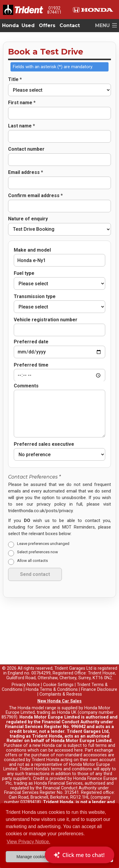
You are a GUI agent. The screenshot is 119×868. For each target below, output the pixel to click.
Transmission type (35, 297)
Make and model (32, 250)
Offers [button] (47, 25)
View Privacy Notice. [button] (28, 842)
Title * (15, 80)
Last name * (22, 126)
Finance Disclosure (99, 668)
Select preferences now (38, 530)
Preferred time (31, 358)
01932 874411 (54, 10)
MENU (102, 25)
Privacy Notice (26, 663)
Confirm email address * (35, 196)
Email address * (26, 172)
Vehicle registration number (46, 320)
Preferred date (31, 334)
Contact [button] (70, 25)
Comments (26, 364)
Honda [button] (10, 25)
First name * (22, 103)
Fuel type (24, 273)
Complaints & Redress (61, 673)
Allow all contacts (32, 539)
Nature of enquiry (28, 219)
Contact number (26, 149)
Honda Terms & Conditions (52, 668)
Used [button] (28, 25)
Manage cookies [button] (32, 857)
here (78, 728)
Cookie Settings (58, 663)
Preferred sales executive (44, 423)
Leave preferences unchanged (43, 522)
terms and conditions (71, 747)
